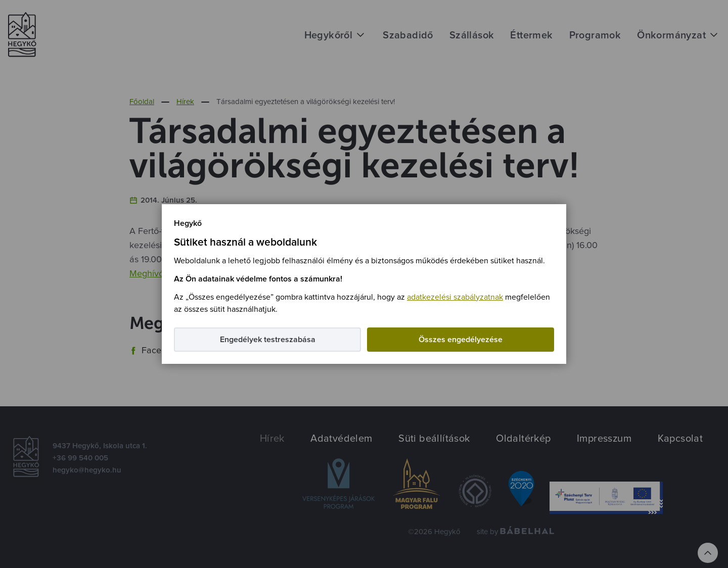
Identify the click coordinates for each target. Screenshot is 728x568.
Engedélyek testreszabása (268, 340)
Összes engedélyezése (461, 340)
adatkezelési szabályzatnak (455, 297)
